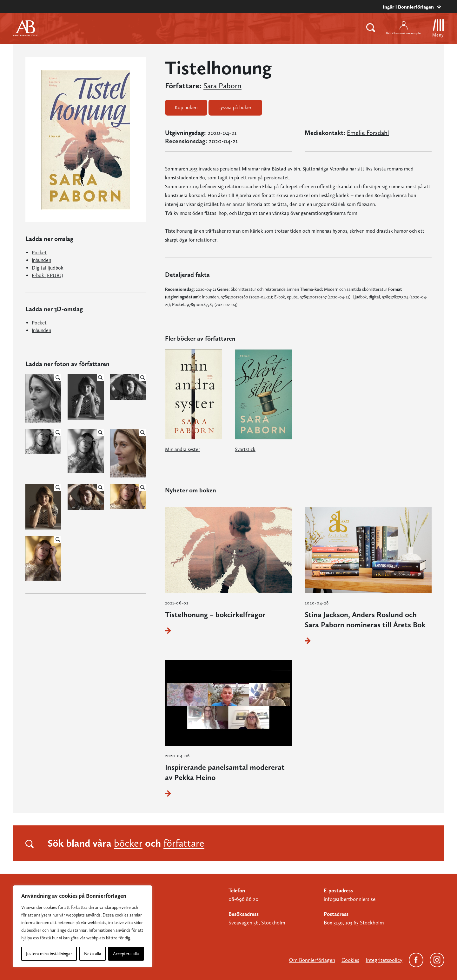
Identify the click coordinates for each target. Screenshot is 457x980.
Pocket (39, 253)
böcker (128, 843)
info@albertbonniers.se (350, 899)
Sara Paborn (222, 86)
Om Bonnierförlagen (312, 960)
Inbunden (41, 260)
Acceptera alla (126, 954)
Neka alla (93, 954)
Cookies (350, 960)
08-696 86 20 (243, 899)
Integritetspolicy (384, 960)
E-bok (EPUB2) (47, 275)
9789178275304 (395, 297)
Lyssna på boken (235, 107)
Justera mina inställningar (49, 954)
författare (184, 843)
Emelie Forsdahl (368, 133)
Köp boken (186, 107)
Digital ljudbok (48, 268)
